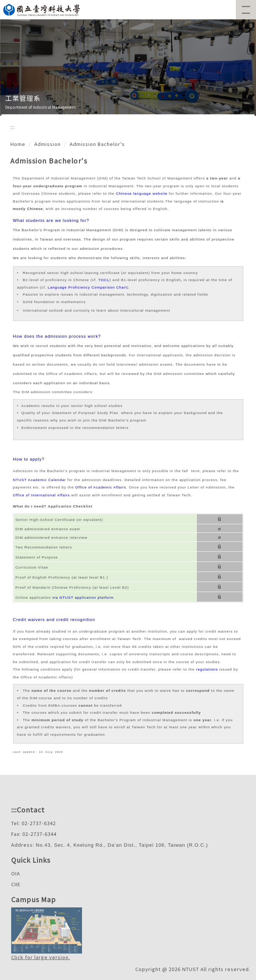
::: (13, 127)
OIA (16, 873)
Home (18, 144)
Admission (48, 144)
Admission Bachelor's (97, 144)
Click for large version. (41, 957)
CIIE (16, 884)
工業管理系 (23, 98)
